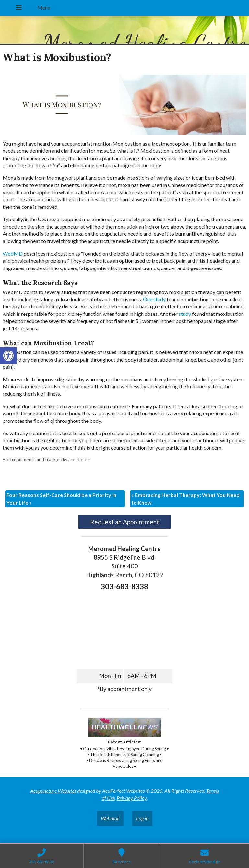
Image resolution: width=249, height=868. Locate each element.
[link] (8, 356)
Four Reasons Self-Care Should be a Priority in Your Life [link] (61, 499)
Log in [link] (142, 818)
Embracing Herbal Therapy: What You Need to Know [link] (185, 499)
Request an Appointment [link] (125, 522)
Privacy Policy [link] (132, 798)
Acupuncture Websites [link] (53, 791)
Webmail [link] (110, 818)
